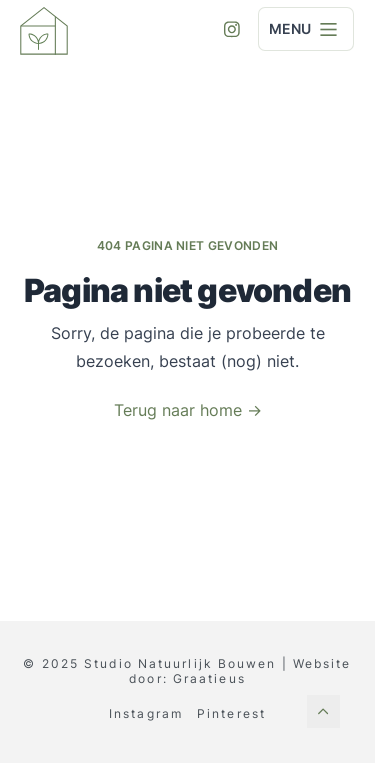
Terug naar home (188, 410)
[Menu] (329, 29)
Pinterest (231, 713)
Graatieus (209, 678)
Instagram (146, 713)
